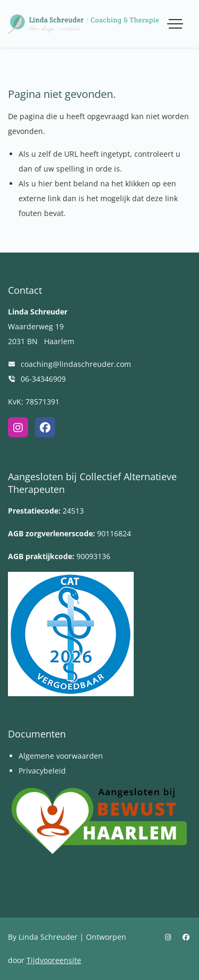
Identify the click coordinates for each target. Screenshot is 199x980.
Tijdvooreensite (54, 960)
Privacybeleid (42, 771)
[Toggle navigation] (175, 24)
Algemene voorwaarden (61, 756)
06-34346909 (43, 379)
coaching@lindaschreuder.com (76, 364)
